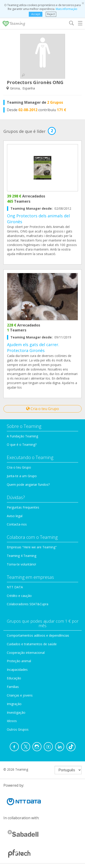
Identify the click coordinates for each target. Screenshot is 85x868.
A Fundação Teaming (22, 436)
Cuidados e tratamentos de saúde (32, 644)
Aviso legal (15, 516)
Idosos (12, 721)
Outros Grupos (18, 729)
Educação (14, 678)
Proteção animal (19, 661)
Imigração (14, 704)
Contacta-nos (17, 524)
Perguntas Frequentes (23, 507)
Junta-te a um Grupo (22, 476)
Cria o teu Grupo (42, 409)
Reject (51, 14)
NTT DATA (15, 587)
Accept (36, 14)
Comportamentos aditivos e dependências (38, 635)
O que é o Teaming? (22, 445)
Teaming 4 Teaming (22, 556)
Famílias (13, 687)
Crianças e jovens (20, 695)
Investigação (16, 712)
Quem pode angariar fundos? (28, 484)
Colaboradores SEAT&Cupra (28, 604)
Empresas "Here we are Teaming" (32, 547)
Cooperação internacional (26, 653)
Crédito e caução (19, 596)
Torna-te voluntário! (21, 564)
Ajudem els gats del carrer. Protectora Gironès (33, 347)
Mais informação (67, 9)
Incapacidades (17, 670)
